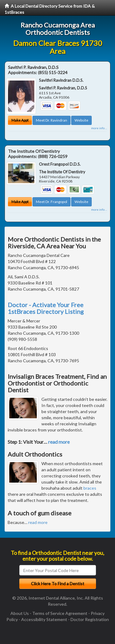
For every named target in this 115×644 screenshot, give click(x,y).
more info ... (99, 128)
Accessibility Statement (44, 619)
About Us (20, 613)
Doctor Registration (90, 619)
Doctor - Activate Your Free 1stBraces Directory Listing (46, 308)
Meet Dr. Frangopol (52, 202)
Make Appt (20, 120)
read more (59, 442)
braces (90, 488)
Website (81, 120)
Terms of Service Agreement (60, 613)
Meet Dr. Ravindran (52, 120)
